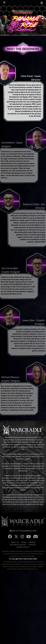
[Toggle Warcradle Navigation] (42, 3)
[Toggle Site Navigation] (4, 3)
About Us (15, 542)
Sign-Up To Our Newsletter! (23, 531)
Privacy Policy (23, 547)
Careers (32, 542)
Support (32, 545)
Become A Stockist (18, 545)
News (24, 542)
